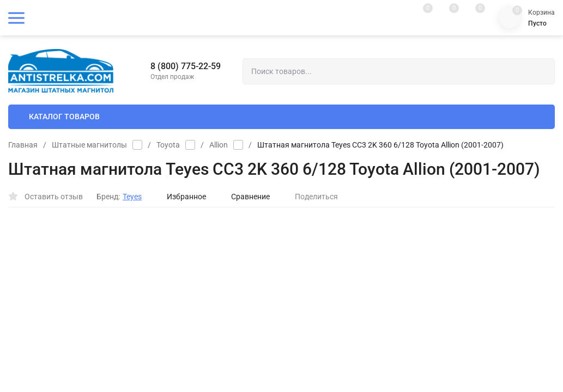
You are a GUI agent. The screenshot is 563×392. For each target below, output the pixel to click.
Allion (219, 145)
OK (385, 346)
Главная (23, 145)
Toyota (168, 145)
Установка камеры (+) (343, 287)
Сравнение (245, 197)
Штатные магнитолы (89, 145)
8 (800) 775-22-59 (186, 66)
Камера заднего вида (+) (347, 249)
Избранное (181, 197)
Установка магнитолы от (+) (353, 268)
